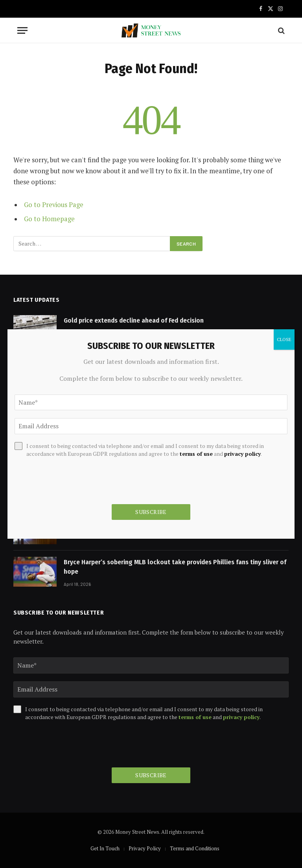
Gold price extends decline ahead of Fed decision (134, 320)
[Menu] (22, 30)
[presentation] (73, 744)
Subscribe (151, 775)
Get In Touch (105, 848)
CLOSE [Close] (284, 339)
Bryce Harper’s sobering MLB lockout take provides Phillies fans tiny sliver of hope (175, 567)
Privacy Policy (145, 848)
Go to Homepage (49, 219)
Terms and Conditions (195, 848)
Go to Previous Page (54, 205)
